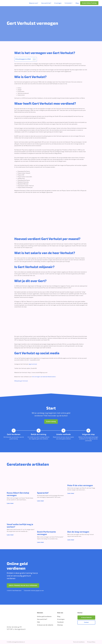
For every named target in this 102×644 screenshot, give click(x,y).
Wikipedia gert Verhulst (21, 381)
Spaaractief (43, 493)
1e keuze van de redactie (45, 625)
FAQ (38, 622)
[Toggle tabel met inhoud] (33, 59)
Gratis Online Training (89, 3)
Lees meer (10, 503)
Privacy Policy (91, 642)
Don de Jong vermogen (78, 532)
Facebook (60, 622)
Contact (86, 622)
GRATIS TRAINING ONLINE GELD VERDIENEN (23, 585)
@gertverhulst (33, 364)
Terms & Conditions (79, 642)
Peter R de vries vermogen (80, 485)
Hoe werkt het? (46, 3)
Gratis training (51, 421)
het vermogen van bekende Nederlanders (44, 377)
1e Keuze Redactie (86, 617)
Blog (77, 3)
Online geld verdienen (44, 616)
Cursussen (68, 3)
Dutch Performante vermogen (46, 533)
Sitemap (60, 625)
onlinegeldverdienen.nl (18, 642)
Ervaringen (58, 3)
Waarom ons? (34, 3)
